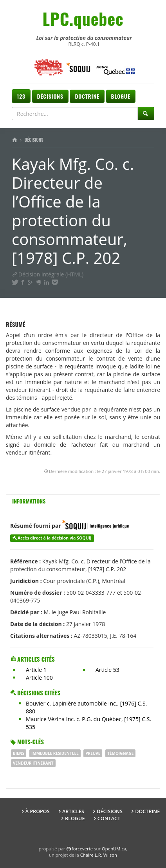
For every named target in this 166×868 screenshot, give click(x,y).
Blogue (121, 96)
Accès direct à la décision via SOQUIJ (55, 538)
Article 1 (36, 670)
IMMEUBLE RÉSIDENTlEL (55, 753)
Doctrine (87, 96)
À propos (38, 811)
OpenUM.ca (114, 849)
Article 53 (107, 670)
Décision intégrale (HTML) (48, 274)
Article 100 (39, 678)
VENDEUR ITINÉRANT (33, 763)
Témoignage (120, 753)
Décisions (50, 96)
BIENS (19, 753)
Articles (73, 811)
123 (21, 96)
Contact (109, 818)
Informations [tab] (29, 501)
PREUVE (93, 753)
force (82, 849)
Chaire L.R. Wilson (99, 855)
